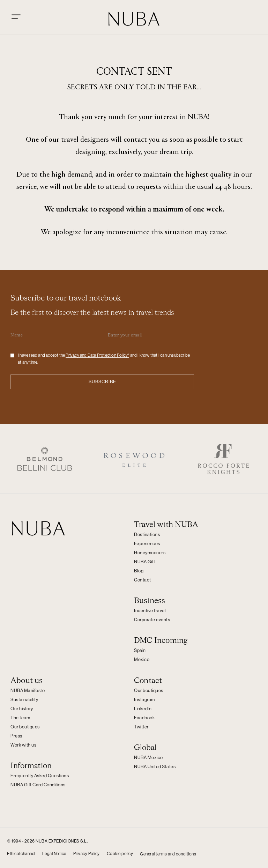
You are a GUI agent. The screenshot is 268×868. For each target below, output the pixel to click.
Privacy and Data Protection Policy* (97, 356)
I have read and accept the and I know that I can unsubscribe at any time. (104, 359)
